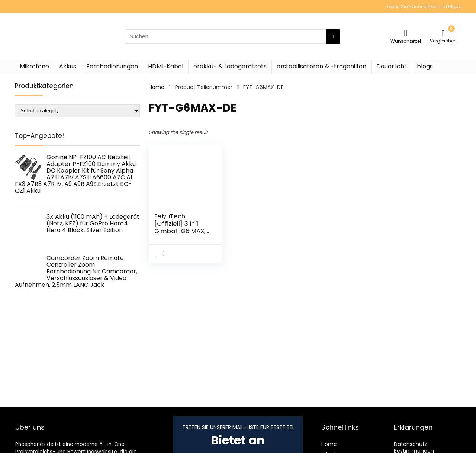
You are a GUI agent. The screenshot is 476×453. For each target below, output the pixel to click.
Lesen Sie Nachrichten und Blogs (424, 7)
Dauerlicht (392, 66)
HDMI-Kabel (166, 66)
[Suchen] (333, 36)
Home (157, 87)
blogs (425, 66)
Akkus (68, 66)
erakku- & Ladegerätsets (230, 66)
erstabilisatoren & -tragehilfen (321, 66)
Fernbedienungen (112, 66)
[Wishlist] (406, 33)
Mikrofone (34, 66)
